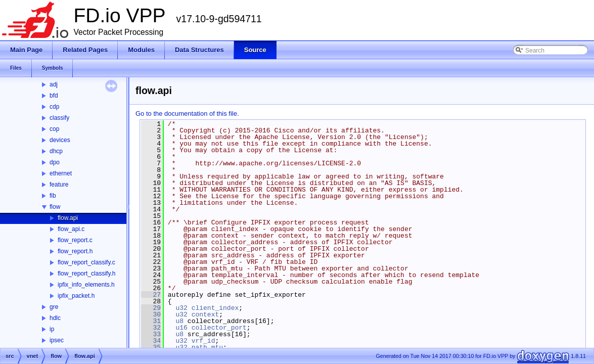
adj (54, 84)
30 (151, 314)
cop (54, 129)
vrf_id (203, 341)
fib (53, 196)
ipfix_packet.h (76, 296)
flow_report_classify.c (86, 262)
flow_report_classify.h (87, 274)
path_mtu (207, 347)
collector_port (219, 328)
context (205, 314)
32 (151, 328)
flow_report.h (75, 251)
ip (52, 329)
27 (151, 295)
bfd (54, 96)
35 (151, 347)
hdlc (55, 318)
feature (59, 185)
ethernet (61, 173)
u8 (179, 321)
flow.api (68, 218)
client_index (215, 308)
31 (151, 321)
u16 (181, 328)
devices (60, 140)
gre (54, 307)
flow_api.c (71, 229)
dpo (55, 162)
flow (55, 207)
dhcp (56, 151)
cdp (54, 107)
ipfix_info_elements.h (86, 285)
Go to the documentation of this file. (187, 113)
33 (151, 334)
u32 (181, 308)
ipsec (57, 340)
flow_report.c (75, 240)
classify (59, 118)
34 (151, 341)
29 (151, 308)
